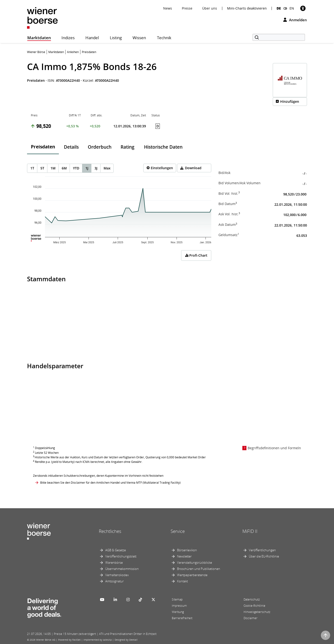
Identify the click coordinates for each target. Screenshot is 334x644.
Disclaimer (250, 618)
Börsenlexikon (187, 550)
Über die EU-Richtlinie (264, 556)
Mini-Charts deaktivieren (247, 8)
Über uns (210, 8)
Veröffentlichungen (262, 550)
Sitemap (177, 599)
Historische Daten (163, 147)
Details (71, 147)
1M (53, 168)
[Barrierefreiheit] (303, 8)
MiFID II (250, 531)
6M (64, 168)
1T (32, 168)
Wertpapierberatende (192, 575)
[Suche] (279, 37)
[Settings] (160, 168)
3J (96, 168)
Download (193, 168)
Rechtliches (110, 531)
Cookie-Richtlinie (254, 606)
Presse (187, 8)
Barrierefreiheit (182, 618)
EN (292, 8)
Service (178, 531)
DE (279, 8)
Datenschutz (252, 599)
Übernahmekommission (122, 569)
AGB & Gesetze (116, 550)
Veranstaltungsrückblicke (195, 563)
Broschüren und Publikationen (199, 569)
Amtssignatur (114, 581)
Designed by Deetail (126, 640)
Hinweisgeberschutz (257, 612)
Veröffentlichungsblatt (121, 556)
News (168, 8)
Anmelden (295, 20)
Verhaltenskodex (117, 575)
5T (42, 168)
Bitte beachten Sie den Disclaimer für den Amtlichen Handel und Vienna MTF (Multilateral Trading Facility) (110, 483)
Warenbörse (114, 563)
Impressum (179, 606)
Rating (128, 147)
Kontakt (182, 581)
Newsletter (184, 556)
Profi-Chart (196, 255)
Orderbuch (100, 147)
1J (87, 168)
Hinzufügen (290, 101)
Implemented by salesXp (98, 640)
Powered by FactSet (69, 640)
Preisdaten (43, 147)
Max (107, 168)
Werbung (178, 612)
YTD (76, 168)
